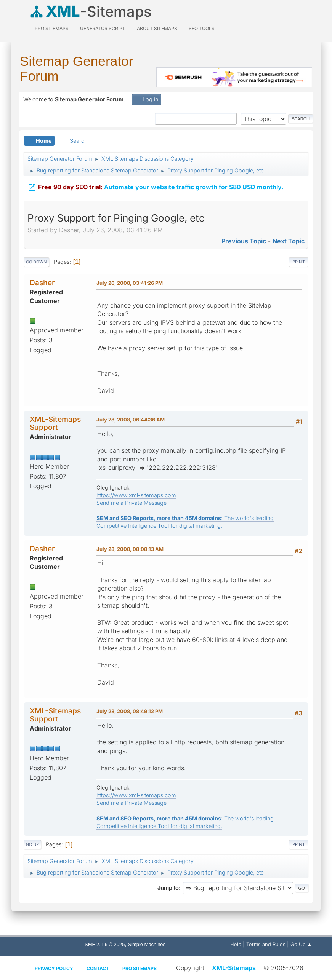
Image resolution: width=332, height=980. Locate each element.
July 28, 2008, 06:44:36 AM (131, 420)
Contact (98, 968)
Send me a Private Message (132, 503)
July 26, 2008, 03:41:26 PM (130, 283)
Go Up (32, 844)
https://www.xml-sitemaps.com (136, 495)
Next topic (289, 241)
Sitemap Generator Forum (76, 69)
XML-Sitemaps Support (55, 423)
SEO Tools (202, 28)
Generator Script (103, 28)
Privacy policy (54, 968)
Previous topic (244, 241)
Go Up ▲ (301, 944)
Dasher (42, 283)
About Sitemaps (157, 28)
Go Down (36, 262)
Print (299, 262)
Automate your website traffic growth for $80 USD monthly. (155, 187)
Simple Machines (147, 944)
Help (236, 944)
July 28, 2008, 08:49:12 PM (130, 711)
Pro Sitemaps (140, 968)
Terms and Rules (266, 944)
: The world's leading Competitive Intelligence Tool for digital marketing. (185, 522)
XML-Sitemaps (234, 968)
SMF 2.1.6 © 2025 (105, 944)
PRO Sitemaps (52, 28)
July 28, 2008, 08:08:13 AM (130, 549)
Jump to (168, 888)
